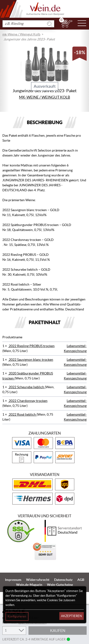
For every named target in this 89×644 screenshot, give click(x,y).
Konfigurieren (17, 616)
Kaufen (58, 631)
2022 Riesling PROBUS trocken (31, 346)
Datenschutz (63, 580)
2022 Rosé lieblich (22, 414)
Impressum (13, 580)
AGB (81, 580)
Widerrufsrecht (38, 580)
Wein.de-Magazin (29, 585)
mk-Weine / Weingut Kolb (21, 34)
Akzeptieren (71, 616)
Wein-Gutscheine (60, 585)
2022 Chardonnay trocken (28, 401)
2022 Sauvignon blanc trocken (31, 360)
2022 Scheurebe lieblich (26, 387)
